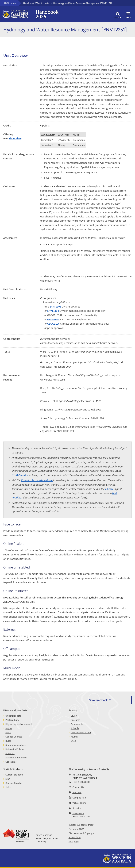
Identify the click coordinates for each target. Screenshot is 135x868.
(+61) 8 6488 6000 (81, 782)
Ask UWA (77, 792)
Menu (128, 15)
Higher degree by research (19, 724)
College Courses (14, 737)
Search (118, 15)
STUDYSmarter (20, 475)
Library (109, 489)
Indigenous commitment (82, 825)
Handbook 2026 (31, 3)
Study (74, 716)
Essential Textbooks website (37, 480)
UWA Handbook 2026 (15, 710)
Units (46, 3)
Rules (8, 741)
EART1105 (55, 306)
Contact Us (78, 787)
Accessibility (75, 837)
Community (77, 724)
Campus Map (79, 798)
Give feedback (98, 700)
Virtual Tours (79, 803)
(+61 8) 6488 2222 (81, 816)
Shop (73, 741)
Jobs (8, 787)
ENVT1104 (53, 311)
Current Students (14, 775)
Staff (8, 779)
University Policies (15, 749)
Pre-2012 (10, 753)
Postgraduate (12, 720)
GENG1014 (53, 319)
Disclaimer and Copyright (82, 833)
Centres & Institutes (81, 732)
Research (75, 720)
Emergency (78, 813)
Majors (9, 728)
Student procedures (16, 745)
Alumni (74, 737)
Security (77, 808)
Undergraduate (13, 716)
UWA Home (10, 3)
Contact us (11, 762)
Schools (75, 728)
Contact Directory (15, 783)
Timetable (15, 138)
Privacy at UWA (76, 829)
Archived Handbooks (16, 758)
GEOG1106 (53, 324)
